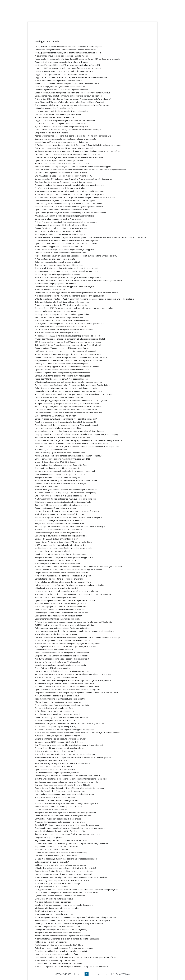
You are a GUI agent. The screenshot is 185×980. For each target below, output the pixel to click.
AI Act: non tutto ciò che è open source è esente (55, 259)
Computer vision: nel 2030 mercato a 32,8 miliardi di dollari (59, 742)
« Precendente (63, 974)
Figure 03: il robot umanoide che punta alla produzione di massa (61, 62)
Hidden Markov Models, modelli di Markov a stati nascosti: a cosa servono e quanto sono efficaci (75, 957)
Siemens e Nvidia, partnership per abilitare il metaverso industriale (62, 505)
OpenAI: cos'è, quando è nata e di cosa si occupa (55, 508)
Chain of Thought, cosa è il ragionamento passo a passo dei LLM (62, 87)
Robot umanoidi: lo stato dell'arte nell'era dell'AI (55, 117)
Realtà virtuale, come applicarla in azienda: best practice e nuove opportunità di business (72, 443)
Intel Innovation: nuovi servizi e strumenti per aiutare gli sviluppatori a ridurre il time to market (74, 674)
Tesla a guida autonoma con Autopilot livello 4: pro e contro (60, 699)
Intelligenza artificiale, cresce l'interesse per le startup (57, 908)
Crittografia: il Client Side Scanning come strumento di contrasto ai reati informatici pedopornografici (77, 890)
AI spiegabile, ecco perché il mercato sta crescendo (56, 634)
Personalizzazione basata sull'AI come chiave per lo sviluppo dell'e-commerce (67, 687)
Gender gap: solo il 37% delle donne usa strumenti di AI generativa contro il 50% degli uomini (73, 179)
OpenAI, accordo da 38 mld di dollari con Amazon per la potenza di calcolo (66, 243)
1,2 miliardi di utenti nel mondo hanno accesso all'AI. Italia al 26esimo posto (66, 271)
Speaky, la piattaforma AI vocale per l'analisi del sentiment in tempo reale (65, 471)
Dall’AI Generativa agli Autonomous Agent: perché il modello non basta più (66, 388)
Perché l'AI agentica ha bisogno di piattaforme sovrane (58, 274)
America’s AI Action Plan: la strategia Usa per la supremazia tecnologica (64, 216)
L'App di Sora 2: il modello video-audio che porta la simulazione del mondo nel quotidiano (72, 77)
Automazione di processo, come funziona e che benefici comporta (63, 640)
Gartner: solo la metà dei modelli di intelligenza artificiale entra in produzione (67, 591)
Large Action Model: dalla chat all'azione (52, 133)
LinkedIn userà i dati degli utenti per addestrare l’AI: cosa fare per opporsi (65, 200)
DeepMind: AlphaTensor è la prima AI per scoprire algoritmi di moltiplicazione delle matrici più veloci (76, 693)
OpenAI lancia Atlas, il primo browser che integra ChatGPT (59, 160)
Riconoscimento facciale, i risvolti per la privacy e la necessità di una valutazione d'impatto (72, 920)
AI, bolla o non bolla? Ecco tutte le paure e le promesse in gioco (61, 127)
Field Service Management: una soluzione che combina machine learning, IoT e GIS (69, 723)
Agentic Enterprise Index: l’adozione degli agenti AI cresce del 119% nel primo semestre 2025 (73, 136)
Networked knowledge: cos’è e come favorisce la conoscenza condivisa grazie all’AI (69, 585)
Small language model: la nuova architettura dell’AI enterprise (60, 234)
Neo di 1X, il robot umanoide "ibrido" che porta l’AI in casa (59, 317)
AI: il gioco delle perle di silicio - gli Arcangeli (53, 902)
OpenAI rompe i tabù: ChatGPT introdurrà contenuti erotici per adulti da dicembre (69, 96)
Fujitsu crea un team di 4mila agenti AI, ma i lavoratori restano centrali (64, 148)
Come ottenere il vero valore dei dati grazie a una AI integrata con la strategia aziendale (71, 843)
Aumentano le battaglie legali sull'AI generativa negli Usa (58, 736)
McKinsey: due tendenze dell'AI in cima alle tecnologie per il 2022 (62, 603)
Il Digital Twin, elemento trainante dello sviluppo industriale (59, 523)
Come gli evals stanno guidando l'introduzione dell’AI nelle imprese (62, 376)
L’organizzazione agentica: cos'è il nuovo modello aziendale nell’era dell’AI (65, 50)
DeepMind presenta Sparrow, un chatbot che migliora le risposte (62, 656)
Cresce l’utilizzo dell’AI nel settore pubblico (52, 668)
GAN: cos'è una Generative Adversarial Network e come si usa (61, 610)
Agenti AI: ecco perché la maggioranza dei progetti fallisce (59, 231)
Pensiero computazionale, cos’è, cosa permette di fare (58, 926)
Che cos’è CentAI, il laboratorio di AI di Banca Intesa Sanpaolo (61, 496)
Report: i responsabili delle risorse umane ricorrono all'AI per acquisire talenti (67, 425)
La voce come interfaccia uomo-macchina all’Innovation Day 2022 (62, 459)
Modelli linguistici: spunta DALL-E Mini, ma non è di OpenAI (59, 514)
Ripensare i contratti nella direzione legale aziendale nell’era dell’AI (62, 370)
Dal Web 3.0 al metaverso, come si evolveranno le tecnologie (60, 483)
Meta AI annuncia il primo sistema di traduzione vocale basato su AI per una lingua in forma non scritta (78, 733)
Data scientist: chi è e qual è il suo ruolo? (52, 862)
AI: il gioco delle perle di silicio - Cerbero (51, 886)
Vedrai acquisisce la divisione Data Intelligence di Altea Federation (62, 653)
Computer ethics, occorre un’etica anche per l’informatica (59, 963)
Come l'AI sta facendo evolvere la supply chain (54, 650)
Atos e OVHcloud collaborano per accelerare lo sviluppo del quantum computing (68, 456)
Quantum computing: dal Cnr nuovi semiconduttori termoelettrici (62, 717)
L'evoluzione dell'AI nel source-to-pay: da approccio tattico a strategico (64, 287)
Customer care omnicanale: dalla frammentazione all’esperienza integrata (65, 139)
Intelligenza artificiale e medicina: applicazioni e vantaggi (58, 933)
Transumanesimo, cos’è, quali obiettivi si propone (55, 914)
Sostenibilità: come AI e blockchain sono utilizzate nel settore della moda (65, 754)
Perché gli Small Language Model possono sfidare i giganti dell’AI (62, 314)
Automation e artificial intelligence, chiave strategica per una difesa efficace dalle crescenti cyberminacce (78, 440)
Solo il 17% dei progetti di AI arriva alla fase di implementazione (61, 607)
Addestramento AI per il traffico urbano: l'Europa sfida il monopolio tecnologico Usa (70, 194)
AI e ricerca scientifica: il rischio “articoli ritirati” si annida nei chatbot (63, 320)
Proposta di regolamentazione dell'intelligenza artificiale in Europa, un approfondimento (71, 966)
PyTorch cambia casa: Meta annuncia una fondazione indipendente (63, 628)
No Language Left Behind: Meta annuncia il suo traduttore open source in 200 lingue (70, 527)
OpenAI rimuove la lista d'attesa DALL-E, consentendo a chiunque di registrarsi (68, 690)
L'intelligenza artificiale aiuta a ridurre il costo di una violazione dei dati (64, 554)
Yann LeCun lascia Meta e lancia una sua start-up (55, 311)
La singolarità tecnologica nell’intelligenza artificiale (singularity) (61, 930)
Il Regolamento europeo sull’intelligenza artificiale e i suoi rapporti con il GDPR (67, 834)
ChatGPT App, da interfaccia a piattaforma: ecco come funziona (61, 124)
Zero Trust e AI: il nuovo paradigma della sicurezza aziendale (60, 188)
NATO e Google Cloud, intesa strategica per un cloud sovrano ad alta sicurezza (68, 407)
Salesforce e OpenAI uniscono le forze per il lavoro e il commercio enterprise (67, 84)
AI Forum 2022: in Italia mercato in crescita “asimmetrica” (59, 530)
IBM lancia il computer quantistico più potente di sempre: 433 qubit (63, 785)
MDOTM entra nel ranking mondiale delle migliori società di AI (61, 545)
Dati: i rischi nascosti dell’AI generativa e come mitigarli (57, 262)
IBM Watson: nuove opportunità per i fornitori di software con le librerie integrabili (69, 745)
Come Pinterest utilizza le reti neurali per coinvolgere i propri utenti (62, 951)
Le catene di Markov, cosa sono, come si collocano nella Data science (64, 905)
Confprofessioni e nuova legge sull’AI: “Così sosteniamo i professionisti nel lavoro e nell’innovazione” (76, 293)
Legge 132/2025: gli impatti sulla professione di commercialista (61, 74)
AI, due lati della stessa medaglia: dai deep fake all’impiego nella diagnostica (66, 803)
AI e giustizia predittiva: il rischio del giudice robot (55, 797)
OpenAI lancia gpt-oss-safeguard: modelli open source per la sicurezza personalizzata (70, 213)
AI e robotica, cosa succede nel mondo (51, 450)
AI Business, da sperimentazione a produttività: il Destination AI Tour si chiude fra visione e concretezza (78, 145)
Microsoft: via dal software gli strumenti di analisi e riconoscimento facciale (66, 480)
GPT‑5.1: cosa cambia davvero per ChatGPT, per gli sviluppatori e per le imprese (68, 342)
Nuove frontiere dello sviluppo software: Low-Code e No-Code (61, 465)
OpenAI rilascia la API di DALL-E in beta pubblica (55, 770)
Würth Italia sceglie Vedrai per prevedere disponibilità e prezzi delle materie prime (68, 517)
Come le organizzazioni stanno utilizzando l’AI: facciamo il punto (61, 613)
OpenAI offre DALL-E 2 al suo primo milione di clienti (57, 539)
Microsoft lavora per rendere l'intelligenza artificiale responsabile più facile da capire (70, 431)
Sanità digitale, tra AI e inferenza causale (52, 911)
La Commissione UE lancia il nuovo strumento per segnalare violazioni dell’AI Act (68, 413)
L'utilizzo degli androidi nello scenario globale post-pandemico (61, 865)
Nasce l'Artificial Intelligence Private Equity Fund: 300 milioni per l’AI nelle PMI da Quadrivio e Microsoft (77, 59)
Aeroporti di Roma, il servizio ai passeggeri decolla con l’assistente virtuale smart (68, 354)
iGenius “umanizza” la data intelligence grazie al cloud (57, 696)
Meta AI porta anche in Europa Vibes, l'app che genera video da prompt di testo (68, 277)
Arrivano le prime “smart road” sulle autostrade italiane (58, 563)
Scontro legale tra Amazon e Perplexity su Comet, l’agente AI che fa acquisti (66, 268)
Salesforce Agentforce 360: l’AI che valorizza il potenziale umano (62, 90)
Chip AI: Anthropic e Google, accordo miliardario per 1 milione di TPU (63, 176)
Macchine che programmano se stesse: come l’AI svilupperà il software (64, 683)
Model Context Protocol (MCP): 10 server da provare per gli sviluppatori (64, 250)
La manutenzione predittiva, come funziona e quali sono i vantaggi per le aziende (69, 570)
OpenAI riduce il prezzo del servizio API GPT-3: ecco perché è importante (65, 600)
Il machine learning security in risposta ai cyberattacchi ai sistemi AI (63, 763)
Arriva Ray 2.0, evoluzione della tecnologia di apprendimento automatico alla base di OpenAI (73, 594)
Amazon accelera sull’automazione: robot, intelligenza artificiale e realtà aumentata (69, 191)
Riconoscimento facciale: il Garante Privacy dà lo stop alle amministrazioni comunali (70, 788)
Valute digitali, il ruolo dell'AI (46, 487)
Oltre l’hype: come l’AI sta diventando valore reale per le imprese (61, 363)
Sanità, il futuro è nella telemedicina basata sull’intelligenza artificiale (63, 816)
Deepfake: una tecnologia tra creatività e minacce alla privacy (60, 739)
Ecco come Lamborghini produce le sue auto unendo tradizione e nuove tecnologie (69, 185)
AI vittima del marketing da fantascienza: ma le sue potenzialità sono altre (66, 499)
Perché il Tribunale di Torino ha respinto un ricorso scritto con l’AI (62, 253)
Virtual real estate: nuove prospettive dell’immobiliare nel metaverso (63, 437)
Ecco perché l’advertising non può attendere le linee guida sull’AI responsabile (67, 403)
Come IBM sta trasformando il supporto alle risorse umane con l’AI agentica (66, 240)
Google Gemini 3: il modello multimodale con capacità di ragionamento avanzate (68, 360)
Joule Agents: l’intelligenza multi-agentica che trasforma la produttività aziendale (68, 53)
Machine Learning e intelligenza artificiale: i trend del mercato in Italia (63, 548)
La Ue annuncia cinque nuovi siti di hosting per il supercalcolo (60, 474)
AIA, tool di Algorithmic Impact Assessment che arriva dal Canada (62, 880)
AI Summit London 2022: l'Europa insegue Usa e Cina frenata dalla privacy (65, 493)
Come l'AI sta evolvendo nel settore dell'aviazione (55, 560)
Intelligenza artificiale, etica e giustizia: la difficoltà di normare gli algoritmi (65, 813)
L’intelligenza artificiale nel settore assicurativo (54, 899)
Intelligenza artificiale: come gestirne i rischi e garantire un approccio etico (65, 557)
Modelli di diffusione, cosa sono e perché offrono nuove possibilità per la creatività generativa (74, 757)
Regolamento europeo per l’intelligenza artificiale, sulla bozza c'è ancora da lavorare (70, 828)
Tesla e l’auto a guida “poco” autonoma (51, 850)
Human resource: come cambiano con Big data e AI (56, 800)
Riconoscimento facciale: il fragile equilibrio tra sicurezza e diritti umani (64, 871)
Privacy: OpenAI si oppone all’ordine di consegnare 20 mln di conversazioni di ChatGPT (71, 339)
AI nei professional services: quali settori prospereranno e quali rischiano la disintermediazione (74, 394)
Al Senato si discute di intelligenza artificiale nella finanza (58, 80)
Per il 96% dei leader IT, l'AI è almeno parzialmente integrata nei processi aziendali (69, 207)
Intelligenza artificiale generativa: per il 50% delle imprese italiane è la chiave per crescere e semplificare (78, 151)
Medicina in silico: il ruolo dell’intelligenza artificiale (55, 597)
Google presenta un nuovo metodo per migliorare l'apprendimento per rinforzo (68, 782)
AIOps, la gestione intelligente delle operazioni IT (55, 751)
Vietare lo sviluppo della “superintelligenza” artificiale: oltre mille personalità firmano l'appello (73, 167)
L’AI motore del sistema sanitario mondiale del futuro (57, 954)
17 (112, 974)
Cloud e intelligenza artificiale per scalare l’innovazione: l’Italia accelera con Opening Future (72, 385)
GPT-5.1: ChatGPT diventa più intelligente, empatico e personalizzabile (64, 330)
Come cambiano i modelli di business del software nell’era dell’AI (61, 111)
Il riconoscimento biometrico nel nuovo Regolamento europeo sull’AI (63, 936)
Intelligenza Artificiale (47, 42)
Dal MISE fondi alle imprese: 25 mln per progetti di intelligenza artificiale (64, 625)
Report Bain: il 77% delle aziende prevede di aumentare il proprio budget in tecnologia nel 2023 (74, 680)
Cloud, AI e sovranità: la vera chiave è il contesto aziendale (59, 397)
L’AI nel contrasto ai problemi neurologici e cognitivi (56, 588)
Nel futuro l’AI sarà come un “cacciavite (51, 942)
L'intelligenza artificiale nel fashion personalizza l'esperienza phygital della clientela (69, 923)
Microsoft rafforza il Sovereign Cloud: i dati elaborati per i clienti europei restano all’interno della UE (76, 256)
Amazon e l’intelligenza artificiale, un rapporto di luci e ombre (60, 822)
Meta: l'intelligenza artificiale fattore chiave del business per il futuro (63, 582)
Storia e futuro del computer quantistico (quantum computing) (61, 853)
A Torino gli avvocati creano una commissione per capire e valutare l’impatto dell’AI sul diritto (73, 622)
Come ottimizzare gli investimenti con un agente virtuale (58, 533)
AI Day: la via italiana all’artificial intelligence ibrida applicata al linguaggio (65, 730)
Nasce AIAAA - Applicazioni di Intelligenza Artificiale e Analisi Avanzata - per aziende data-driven (74, 631)
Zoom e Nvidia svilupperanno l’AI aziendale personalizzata (59, 247)
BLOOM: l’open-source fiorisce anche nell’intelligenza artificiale (61, 536)
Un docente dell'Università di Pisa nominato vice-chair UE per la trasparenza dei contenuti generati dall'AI (78, 280)
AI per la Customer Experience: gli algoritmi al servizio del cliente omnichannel (67, 939)
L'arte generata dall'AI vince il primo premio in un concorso (59, 616)
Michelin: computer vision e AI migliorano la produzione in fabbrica (62, 373)
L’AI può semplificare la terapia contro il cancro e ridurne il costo (61, 573)
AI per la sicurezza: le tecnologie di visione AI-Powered (57, 714)
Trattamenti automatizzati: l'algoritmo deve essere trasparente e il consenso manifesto (71, 877)
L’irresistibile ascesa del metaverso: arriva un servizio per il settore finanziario (67, 511)
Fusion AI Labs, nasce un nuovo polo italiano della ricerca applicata (63, 164)
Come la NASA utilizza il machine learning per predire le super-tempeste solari (67, 825)
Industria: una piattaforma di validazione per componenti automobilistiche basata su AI (71, 779)
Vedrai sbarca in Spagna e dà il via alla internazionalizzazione (60, 453)
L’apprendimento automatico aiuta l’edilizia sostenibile (57, 619)
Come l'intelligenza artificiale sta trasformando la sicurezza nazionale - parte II (67, 776)
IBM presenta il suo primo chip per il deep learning (56, 727)
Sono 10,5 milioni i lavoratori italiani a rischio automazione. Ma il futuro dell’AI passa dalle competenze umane (80, 170)
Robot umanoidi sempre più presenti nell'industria (55, 283)
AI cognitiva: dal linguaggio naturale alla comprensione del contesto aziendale (67, 367)
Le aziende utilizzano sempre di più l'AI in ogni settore (57, 773)
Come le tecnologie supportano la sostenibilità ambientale (59, 579)
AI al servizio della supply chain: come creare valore (56, 677)
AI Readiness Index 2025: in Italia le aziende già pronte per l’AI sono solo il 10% (67, 336)
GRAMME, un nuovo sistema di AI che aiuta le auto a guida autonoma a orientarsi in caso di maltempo (78, 637)
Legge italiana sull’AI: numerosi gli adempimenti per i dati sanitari (62, 142)
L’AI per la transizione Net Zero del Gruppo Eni (54, 108)
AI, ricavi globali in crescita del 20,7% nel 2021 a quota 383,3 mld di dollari (65, 647)
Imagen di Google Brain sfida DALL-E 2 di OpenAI (55, 462)
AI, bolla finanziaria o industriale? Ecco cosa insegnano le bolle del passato (66, 222)
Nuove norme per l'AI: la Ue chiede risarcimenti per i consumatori (62, 671)
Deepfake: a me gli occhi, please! (48, 837)
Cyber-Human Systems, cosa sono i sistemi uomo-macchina (60, 896)
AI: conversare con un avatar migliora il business (55, 960)
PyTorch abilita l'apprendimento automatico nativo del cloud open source (65, 794)
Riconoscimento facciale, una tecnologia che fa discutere (59, 806)
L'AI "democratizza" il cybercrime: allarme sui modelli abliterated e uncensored (67, 154)
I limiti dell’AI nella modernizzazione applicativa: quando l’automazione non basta (68, 391)
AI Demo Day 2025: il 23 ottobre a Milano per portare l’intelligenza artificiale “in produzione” (73, 99)
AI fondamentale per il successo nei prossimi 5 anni (56, 720)
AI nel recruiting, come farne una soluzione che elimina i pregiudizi (62, 705)
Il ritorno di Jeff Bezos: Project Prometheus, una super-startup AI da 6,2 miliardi (68, 345)
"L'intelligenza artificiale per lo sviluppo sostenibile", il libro (59, 945)
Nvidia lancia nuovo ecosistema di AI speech (53, 767)
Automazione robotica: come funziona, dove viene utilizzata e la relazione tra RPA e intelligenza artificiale (79, 567)
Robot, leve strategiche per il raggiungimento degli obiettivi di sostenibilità (65, 422)
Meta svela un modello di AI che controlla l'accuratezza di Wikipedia (63, 576)
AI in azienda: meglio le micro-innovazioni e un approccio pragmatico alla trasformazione (72, 105)
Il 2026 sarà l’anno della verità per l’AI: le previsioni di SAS (58, 333)
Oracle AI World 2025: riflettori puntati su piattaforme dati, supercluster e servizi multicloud (72, 93)
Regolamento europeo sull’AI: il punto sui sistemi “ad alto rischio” (62, 840)
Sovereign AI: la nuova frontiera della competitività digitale (59, 265)
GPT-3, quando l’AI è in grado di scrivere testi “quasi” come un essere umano (67, 893)
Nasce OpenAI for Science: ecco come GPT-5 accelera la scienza (62, 379)
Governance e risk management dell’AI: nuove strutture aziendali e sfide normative (69, 157)
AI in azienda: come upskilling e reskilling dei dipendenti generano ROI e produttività (69, 296)
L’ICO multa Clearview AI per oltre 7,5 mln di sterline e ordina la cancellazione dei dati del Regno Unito (77, 447)
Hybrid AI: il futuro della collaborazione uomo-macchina (58, 428)
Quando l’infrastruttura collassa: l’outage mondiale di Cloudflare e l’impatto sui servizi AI (71, 357)
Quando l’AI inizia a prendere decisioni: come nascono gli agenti (61, 228)
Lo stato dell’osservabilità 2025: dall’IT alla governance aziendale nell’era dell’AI (67, 65)
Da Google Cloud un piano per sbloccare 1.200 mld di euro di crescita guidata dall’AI (70, 323)
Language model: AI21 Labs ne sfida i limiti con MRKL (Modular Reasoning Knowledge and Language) (77, 434)
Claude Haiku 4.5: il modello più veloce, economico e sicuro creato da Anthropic (68, 130)
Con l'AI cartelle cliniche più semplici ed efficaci (54, 708)
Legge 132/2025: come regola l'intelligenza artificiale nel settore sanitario (65, 120)
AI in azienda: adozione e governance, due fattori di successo (60, 327)
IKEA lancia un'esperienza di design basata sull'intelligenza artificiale (63, 502)
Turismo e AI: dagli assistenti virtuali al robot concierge (57, 883)
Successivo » (123, 974)
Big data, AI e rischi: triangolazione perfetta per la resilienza (59, 748)
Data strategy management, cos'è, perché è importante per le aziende (64, 948)
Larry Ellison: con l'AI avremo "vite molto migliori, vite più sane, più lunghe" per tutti (69, 102)
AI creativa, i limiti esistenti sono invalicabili (53, 551)
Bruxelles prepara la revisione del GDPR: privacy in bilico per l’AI (61, 305)
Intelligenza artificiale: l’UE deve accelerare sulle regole (57, 477)
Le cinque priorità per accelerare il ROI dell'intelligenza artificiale (61, 225)
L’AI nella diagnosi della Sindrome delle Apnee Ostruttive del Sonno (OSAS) (66, 868)
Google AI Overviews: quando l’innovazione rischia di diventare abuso (63, 182)
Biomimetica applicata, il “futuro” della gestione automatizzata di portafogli (66, 859)
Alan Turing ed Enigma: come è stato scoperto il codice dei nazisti (62, 659)
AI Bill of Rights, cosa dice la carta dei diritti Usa (55, 711)
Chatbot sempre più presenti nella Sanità (52, 810)
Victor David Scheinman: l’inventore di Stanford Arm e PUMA (60, 831)
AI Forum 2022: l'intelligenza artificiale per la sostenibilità (58, 520)
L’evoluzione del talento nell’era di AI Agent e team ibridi (58, 114)
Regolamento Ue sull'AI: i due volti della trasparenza (56, 846)
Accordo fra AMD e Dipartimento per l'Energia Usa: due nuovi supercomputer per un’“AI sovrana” (75, 197)
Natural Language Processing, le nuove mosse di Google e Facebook (64, 874)
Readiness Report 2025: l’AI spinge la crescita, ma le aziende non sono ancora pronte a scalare (74, 308)
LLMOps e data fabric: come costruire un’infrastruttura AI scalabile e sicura (66, 410)
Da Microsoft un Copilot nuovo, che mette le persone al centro (61, 173)
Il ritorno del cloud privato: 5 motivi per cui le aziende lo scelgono (62, 302)
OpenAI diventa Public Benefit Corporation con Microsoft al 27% (62, 210)
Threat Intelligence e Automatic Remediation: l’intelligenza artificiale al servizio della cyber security (75, 917)
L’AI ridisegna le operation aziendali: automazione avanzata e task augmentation (68, 382)
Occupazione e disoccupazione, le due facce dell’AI (56, 856)
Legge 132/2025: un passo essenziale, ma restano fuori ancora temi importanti (68, 68)
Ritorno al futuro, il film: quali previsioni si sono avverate (58, 702)
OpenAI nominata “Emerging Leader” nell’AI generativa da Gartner (62, 348)
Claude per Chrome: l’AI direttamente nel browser (55, 416)
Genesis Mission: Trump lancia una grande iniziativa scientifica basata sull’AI (66, 419)
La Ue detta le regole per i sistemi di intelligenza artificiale (59, 819)
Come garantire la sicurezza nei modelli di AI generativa (58, 219)
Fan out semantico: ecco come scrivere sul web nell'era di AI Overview (64, 71)
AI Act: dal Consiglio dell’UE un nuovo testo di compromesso (60, 791)
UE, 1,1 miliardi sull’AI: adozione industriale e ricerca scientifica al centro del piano (68, 47)
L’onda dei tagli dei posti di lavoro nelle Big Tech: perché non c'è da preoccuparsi (68, 203)
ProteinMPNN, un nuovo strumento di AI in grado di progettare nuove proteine (68, 643)
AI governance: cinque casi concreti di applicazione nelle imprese (62, 56)
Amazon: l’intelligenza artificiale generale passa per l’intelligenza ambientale (66, 490)
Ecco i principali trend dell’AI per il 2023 (51, 760)
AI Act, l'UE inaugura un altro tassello (50, 290)
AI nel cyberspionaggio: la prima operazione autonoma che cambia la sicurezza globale (71, 400)
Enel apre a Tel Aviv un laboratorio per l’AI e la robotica (58, 662)
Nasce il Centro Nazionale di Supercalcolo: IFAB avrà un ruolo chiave (63, 542)
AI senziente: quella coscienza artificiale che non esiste (57, 468)
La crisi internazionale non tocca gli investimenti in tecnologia (60, 665)
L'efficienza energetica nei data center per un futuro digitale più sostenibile (66, 351)
